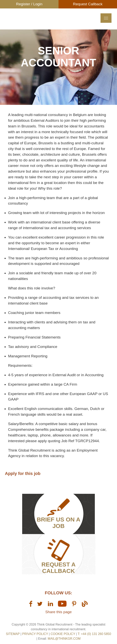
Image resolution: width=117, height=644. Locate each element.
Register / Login (29, 4)
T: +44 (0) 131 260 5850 (94, 634)
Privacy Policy (35, 634)
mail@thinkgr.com (64, 639)
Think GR (35, 25)
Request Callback (88, 4)
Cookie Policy (63, 634)
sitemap (13, 634)
